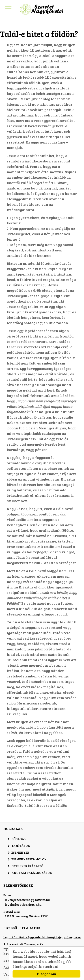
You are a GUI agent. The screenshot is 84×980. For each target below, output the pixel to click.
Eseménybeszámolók (29, 859)
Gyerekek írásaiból (28, 866)
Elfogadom (47, 974)
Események (20, 852)
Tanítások (21, 846)
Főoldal (19, 839)
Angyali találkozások (32, 873)
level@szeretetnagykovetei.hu (27, 900)
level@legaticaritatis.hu (23, 904)
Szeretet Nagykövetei (42, 9)
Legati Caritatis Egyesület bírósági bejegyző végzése (42, 937)
